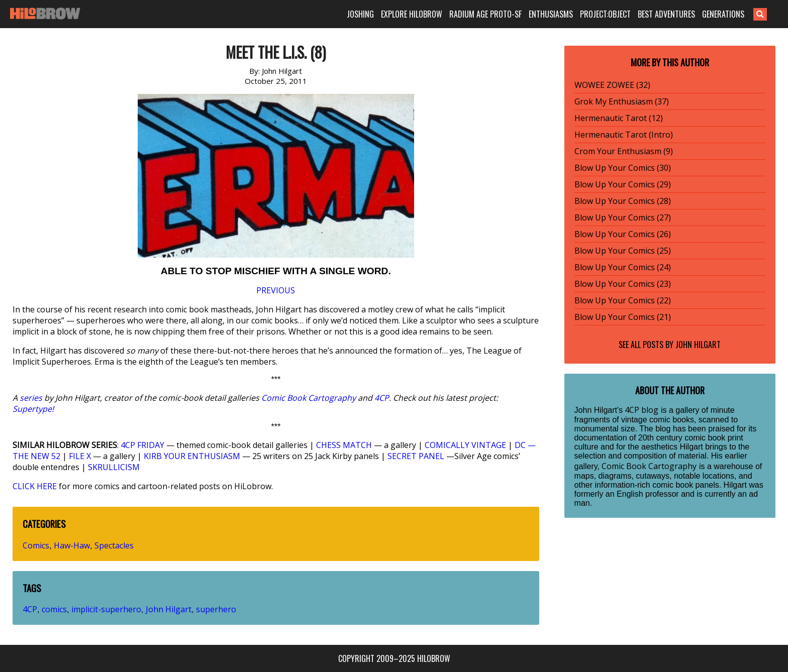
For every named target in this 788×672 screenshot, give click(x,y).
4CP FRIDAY (142, 445)
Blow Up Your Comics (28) (623, 201)
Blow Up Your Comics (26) (623, 234)
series (31, 398)
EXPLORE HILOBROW (412, 14)
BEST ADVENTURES (666, 14)
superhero (216, 609)
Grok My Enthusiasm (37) (622, 101)
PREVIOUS (276, 290)
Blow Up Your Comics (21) (623, 317)
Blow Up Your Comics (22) (623, 300)
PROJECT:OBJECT (605, 14)
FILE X (80, 456)
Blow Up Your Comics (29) (623, 184)
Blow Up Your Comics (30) (623, 168)
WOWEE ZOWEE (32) (612, 85)
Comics (36, 545)
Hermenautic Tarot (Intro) (624, 135)
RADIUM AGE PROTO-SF (485, 14)
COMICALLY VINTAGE (465, 445)
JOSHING (360, 14)
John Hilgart (169, 609)
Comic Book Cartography (309, 398)
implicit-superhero (106, 609)
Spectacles (114, 545)
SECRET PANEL (416, 456)
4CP (382, 398)
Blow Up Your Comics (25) (623, 251)
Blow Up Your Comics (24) (623, 267)
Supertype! (33, 409)
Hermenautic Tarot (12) (619, 118)
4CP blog (642, 410)
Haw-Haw (72, 545)
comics (54, 609)
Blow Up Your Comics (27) (623, 217)
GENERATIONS (723, 14)
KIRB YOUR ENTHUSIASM (192, 456)
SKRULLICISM (114, 467)
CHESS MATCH (344, 445)
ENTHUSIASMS (551, 14)
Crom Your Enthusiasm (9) (624, 151)
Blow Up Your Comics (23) (623, 284)
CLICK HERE (35, 486)
